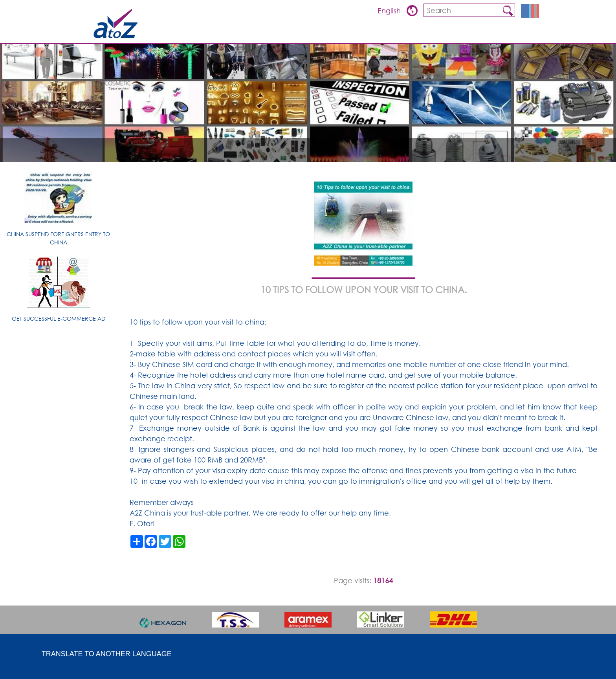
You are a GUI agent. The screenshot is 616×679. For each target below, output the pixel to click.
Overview (385, 34)
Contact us (519, 34)
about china (477, 34)
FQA (446, 34)
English (390, 11)
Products (419, 34)
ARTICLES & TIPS (345, 34)
